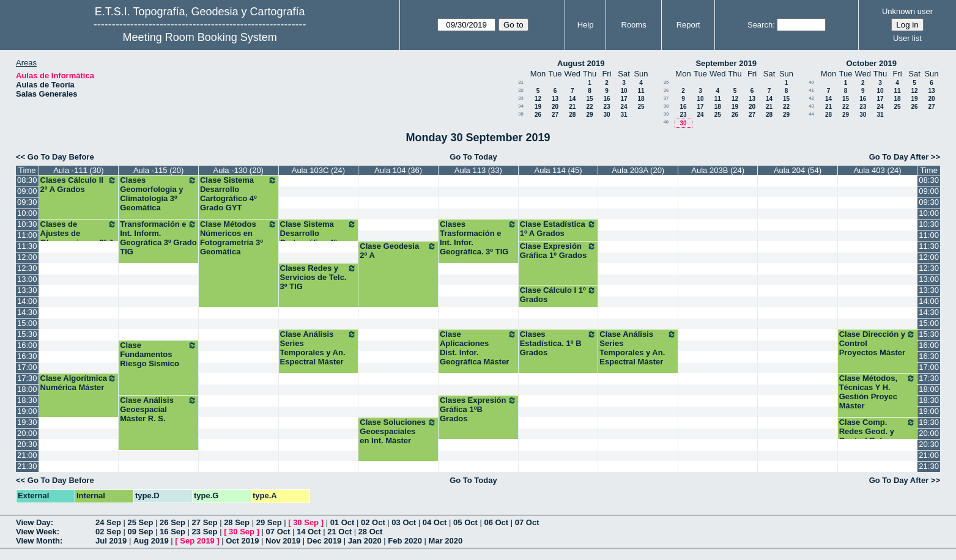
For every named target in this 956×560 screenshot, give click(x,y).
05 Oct (465, 522)
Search (760, 25)
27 (555, 115)
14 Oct (309, 532)
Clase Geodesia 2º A (398, 251)
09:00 (27, 191)
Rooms (634, 25)
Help (586, 25)
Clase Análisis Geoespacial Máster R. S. (158, 409)
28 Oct (371, 532)
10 (624, 91)
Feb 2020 (405, 541)
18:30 (27, 400)
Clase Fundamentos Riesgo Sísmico (158, 354)
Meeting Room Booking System (200, 37)
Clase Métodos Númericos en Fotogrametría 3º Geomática (239, 238)
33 (521, 98)
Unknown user (907, 11)
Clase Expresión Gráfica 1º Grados (558, 251)
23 (606, 107)
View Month (38, 541)
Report (688, 25)
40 (666, 122)
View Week (36, 532)
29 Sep (269, 522)
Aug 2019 (151, 541)
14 (572, 99)
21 (572, 107)
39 (666, 114)
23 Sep (205, 532)
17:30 (27, 378)
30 (606, 115)
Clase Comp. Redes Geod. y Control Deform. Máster (878, 436)
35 (521, 114)
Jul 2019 (111, 541)
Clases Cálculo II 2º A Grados (79, 185)
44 (811, 114)
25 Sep (141, 522)
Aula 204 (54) (798, 170)
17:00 (27, 367)
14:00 (27, 301)
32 (521, 90)
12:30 (27, 268)
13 (555, 99)
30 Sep (306, 522)
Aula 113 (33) (478, 170)
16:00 (27, 345)
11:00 (27, 235)
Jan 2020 (365, 541)
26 (538, 115)
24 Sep (108, 522)
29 (589, 115)
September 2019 (726, 63)
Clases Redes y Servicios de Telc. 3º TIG (319, 277)
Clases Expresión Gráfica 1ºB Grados (478, 409)
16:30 (27, 356)
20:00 (27, 433)
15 (589, 99)
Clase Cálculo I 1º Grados (558, 295)
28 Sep (237, 522)
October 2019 (872, 63)
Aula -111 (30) (78, 170)
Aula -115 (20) (158, 170)
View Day (33, 522)
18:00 (27, 389)
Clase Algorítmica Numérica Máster (79, 383)
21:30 (27, 466)
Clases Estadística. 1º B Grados (558, 343)
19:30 (27, 422)
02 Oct (373, 522)
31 (521, 82)
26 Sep (172, 522)
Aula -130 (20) (239, 170)
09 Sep (141, 532)
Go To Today (473, 157)
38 (666, 106)
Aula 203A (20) (638, 170)
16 (606, 99)
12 (538, 99)
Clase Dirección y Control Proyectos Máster (878, 343)
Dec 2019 (324, 541)
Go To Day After (899, 157)
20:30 (27, 444)
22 (589, 107)
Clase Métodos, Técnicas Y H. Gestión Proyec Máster (878, 392)
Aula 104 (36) (398, 170)
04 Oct (435, 522)
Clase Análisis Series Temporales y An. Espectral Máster (319, 348)
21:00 (27, 455)
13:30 (27, 290)
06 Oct (496, 522)
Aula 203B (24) (718, 170)
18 (641, 99)
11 (641, 91)
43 (811, 106)
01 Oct (343, 522)
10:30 (27, 224)
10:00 (27, 213)
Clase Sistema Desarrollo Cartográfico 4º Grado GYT (239, 194)
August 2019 (581, 63)
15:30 (27, 334)
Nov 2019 (283, 541)
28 (572, 115)
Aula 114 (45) (558, 170)
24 (624, 107)
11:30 (27, 246)
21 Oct (339, 532)
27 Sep (205, 522)
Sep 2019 (197, 541)
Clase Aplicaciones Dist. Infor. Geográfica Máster (478, 348)
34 (521, 106)
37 (666, 98)
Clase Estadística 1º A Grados (558, 229)
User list (907, 38)
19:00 (27, 411)
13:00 (27, 279)
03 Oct (404, 522)
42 (811, 98)
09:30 (27, 202)
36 (666, 90)
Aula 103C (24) (318, 170)
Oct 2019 (242, 541)
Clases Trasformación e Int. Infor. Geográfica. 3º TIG (478, 238)
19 (538, 107)
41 (811, 90)
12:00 (27, 257)
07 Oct (527, 522)
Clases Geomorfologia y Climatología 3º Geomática (158, 194)
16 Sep (172, 532)
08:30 (27, 180)
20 (555, 107)
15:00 (27, 323)
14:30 (27, 312)
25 (641, 107)
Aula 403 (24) (877, 170)
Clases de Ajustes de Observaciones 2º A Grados (79, 238)
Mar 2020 (446, 541)
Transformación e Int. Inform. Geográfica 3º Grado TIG (158, 238)
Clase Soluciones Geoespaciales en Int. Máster (398, 431)
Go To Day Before (61, 157)
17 (624, 99)
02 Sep (108, 532)
